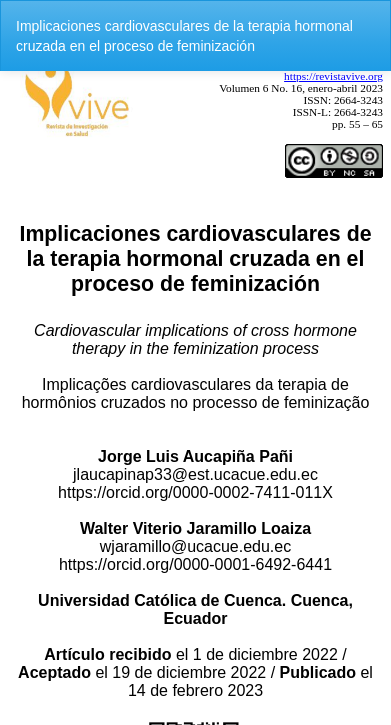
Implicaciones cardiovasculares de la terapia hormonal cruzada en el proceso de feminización (184, 36)
